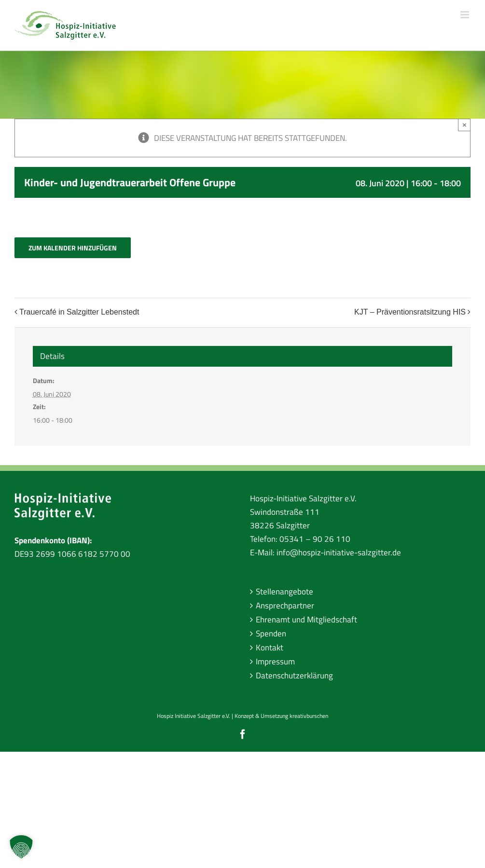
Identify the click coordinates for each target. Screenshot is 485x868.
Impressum (275, 661)
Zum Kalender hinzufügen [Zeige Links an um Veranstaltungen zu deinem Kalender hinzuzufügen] (73, 248)
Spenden (271, 634)
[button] (21, 847)
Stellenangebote (284, 592)
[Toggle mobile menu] (465, 15)
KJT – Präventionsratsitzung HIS (410, 312)
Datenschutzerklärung (294, 675)
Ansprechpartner (285, 606)
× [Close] (464, 125)
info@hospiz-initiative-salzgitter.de (339, 552)
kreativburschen (309, 716)
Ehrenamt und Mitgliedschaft (306, 620)
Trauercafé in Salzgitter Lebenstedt (79, 312)
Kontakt (270, 648)
